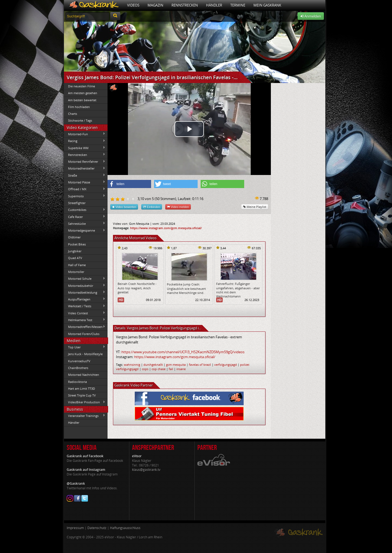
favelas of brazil (200, 365)
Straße (85, 175)
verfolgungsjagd (226, 365)
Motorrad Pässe (85, 182)
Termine (238, 5)
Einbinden (152, 207)
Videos (133, 5)
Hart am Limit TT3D (82, 388)
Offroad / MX (85, 189)
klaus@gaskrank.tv (146, 470)
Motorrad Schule (85, 279)
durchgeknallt (153, 365)
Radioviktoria (77, 382)
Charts (73, 114)
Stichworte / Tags (80, 120)
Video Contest (85, 313)
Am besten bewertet (82, 100)
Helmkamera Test (85, 320)
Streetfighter (77, 203)
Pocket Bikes (77, 244)
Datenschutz (97, 528)
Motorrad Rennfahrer (85, 162)
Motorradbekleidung (85, 292)
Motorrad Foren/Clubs (84, 334)
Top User (85, 347)
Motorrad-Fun (85, 134)
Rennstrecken (185, 5)
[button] (129, 184)
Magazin (155, 5)
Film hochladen (79, 107)
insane (181, 369)
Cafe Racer (85, 217)
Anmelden (311, 16)
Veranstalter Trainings (85, 416)
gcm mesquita (176, 365)
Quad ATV (75, 258)
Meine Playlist (255, 207)
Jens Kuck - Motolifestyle (85, 354)
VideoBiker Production (85, 402)
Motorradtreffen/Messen (85, 327)
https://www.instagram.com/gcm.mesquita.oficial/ (166, 228)
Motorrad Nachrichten (84, 375)
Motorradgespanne (85, 231)
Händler (214, 5)
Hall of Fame (77, 265)
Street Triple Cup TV (82, 395)
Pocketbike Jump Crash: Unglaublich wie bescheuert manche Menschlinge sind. (186, 288)
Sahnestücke (85, 223)
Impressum (75, 528)
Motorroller (76, 272)
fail (171, 369)
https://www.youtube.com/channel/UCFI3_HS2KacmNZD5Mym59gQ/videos (183, 352)
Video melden (178, 207)
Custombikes (85, 210)
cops (145, 369)
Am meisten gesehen (83, 93)
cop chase (159, 369)
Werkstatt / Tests (85, 306)
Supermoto (85, 196)
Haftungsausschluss (125, 528)
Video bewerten (124, 207)
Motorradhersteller (85, 168)
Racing (85, 141)
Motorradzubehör (85, 285)
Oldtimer (74, 237)
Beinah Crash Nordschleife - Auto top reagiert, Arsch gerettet (137, 288)
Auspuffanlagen (85, 299)
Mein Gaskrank (267, 5)
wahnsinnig (132, 365)
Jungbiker (75, 251)
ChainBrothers (78, 368)
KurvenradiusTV (79, 361)
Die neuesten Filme (82, 86)
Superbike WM (85, 148)
